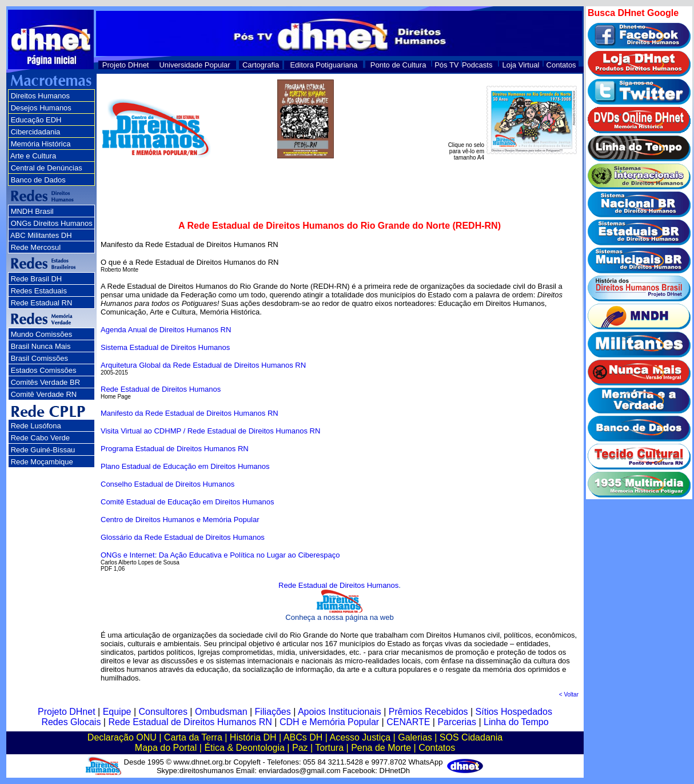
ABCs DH (303, 737)
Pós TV (446, 65)
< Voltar (569, 695)
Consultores (163, 712)
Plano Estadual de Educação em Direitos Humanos (185, 466)
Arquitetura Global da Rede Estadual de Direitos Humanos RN (203, 365)
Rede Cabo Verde (40, 438)
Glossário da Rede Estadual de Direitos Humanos (183, 537)
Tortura (329, 748)
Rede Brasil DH (37, 279)
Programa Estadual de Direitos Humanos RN (175, 449)
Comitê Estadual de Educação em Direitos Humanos (187, 502)
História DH (253, 737)
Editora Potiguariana (324, 65)
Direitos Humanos (40, 96)
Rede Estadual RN (42, 303)
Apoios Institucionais (340, 712)
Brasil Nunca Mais (41, 346)
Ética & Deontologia (244, 748)
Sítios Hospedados (514, 712)
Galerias (415, 737)
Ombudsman (221, 712)
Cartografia (261, 65)
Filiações (273, 712)
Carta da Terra (193, 737)
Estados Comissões (44, 370)
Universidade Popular (194, 65)
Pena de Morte (381, 748)
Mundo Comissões (42, 334)
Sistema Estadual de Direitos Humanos (165, 347)
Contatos (561, 65)
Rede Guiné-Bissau (43, 450)
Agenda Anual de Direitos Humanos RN (166, 330)
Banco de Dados (38, 180)
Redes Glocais (71, 722)
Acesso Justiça (360, 737)
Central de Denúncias (47, 168)
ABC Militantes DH (41, 235)
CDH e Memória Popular (329, 722)
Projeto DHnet (126, 65)
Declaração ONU (122, 737)
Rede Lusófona (36, 426)
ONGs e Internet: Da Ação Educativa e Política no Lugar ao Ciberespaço (220, 555)
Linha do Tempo (516, 722)
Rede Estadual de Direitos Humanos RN (190, 722)
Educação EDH (36, 120)
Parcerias (457, 722)
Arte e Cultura (33, 156)
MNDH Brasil (32, 211)
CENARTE (408, 722)
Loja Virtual (521, 65)
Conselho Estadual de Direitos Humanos (167, 484)
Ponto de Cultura (398, 65)
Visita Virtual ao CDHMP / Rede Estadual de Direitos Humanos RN (210, 431)
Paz (300, 748)
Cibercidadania (36, 132)
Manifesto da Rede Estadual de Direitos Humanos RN (190, 413)
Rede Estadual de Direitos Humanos (161, 389)
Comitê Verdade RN (44, 394)
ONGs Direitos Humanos (52, 223)
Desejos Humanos (41, 108)
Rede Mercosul (36, 247)
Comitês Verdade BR (45, 382)
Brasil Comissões (39, 358)
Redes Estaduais (39, 291)
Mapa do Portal (166, 748)
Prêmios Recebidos (428, 712)
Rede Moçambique (42, 462)
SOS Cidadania (471, 737)
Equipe (117, 712)
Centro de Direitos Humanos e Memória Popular (180, 520)
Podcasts (477, 65)
